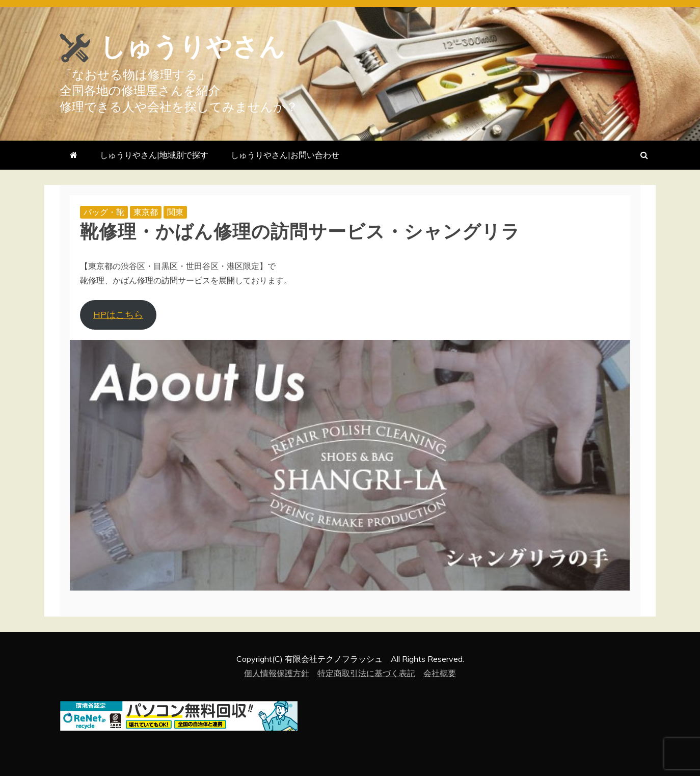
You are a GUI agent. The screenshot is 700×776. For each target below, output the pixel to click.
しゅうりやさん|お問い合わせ (285, 155)
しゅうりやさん (193, 47)
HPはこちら (118, 315)
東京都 (146, 212)
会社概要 (440, 673)
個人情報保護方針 (277, 673)
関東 (175, 212)
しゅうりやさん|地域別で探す (154, 155)
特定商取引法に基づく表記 (366, 673)
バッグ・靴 (104, 212)
